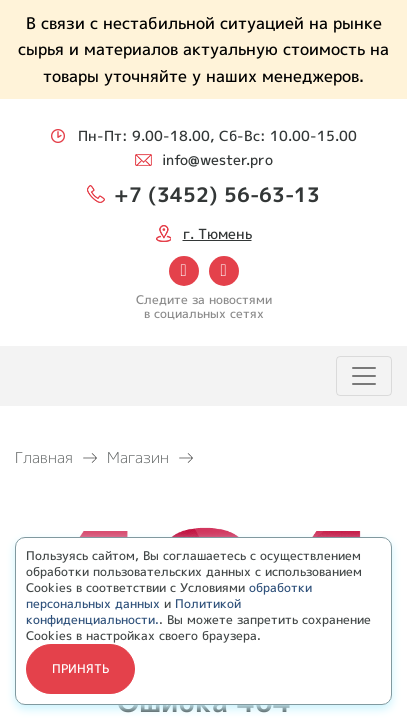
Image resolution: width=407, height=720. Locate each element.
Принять (80, 668)
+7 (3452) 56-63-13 (217, 194)
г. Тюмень (217, 233)
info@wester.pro (217, 159)
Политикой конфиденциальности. (133, 611)
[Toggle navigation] (364, 376)
